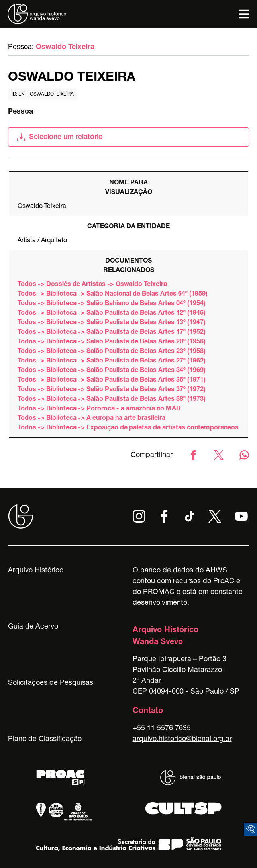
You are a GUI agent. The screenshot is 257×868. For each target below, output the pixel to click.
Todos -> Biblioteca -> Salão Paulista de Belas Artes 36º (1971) (112, 380)
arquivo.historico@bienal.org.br (182, 739)
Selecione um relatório (60, 137)
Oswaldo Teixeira (65, 47)
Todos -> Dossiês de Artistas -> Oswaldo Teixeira (92, 285)
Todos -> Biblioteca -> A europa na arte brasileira (91, 419)
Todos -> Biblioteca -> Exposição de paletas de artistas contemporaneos (128, 428)
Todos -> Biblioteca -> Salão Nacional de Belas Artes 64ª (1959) (113, 294)
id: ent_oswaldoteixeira (43, 94)
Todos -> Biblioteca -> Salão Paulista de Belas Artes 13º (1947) (112, 323)
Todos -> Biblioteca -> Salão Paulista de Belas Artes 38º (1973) (112, 400)
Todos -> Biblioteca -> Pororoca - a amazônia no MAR (99, 409)
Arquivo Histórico (36, 571)
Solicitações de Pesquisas (51, 683)
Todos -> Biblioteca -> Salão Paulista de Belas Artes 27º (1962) (112, 361)
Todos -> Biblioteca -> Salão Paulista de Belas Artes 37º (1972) (112, 390)
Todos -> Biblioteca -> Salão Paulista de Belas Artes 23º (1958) (112, 352)
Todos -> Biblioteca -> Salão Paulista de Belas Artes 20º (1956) (112, 342)
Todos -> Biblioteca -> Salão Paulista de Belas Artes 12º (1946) (112, 313)
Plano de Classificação (45, 739)
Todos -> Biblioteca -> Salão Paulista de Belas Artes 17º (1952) (112, 333)
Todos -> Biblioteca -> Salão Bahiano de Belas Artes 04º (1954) (112, 304)
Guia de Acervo (33, 627)
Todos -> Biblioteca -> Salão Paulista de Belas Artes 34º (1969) (112, 371)
